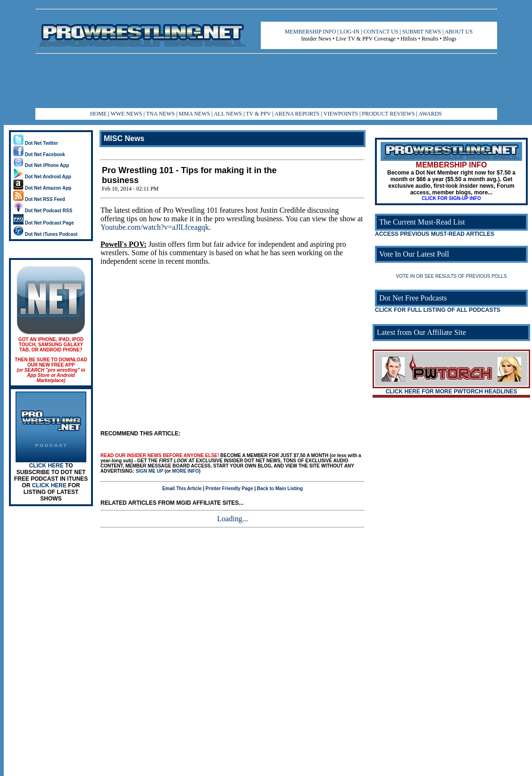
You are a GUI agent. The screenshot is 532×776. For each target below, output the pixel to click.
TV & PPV (259, 114)
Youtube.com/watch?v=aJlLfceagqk (155, 227)
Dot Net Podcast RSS (43, 211)
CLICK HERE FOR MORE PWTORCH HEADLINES (451, 392)
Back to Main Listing (280, 488)
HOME (98, 114)
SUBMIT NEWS (422, 32)
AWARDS (430, 114)
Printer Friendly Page (229, 488)
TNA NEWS (161, 114)
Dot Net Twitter (36, 143)
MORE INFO (186, 471)
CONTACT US (381, 32)
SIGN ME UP (149, 471)
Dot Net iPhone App (41, 165)
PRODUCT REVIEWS (388, 114)
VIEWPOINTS (341, 114)
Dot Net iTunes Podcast (45, 234)
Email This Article (182, 488)
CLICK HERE (46, 466)
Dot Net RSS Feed (39, 199)
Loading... (232, 519)
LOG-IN (350, 32)
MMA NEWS (194, 114)
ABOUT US (459, 32)
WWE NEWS (126, 114)
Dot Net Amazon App (42, 188)
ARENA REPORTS (297, 114)
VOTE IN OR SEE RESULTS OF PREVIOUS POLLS (452, 276)
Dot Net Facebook (39, 154)
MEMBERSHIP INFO (311, 32)
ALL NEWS (228, 114)
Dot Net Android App (42, 177)
